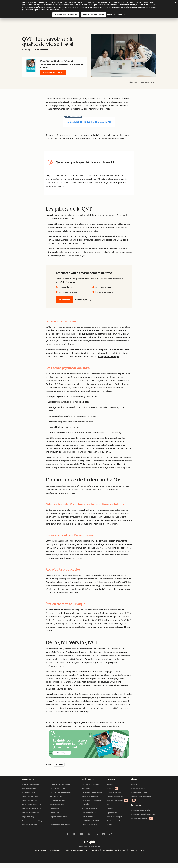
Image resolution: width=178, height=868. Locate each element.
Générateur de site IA (30, 806)
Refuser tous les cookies (94, 15)
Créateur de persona (89, 813)
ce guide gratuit (80, 722)
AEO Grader (86, 793)
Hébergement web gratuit (32, 809)
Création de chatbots (57, 806)
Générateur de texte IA (30, 801)
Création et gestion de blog (32, 826)
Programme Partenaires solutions (143, 821)
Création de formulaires (31, 818)
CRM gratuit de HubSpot (31, 793)
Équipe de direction (114, 797)
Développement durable (116, 826)
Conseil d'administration (115, 801)
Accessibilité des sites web (114, 855)
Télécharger (64, 300)
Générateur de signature (91, 789)
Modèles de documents (90, 801)
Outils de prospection (58, 793)
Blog (108, 809)
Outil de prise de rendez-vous (61, 797)
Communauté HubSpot (139, 797)
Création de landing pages (32, 814)
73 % (119, 520)
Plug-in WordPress (89, 821)
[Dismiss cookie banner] (176, 2)
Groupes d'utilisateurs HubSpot (142, 804)
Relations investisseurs (117, 806)
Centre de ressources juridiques (47, 855)
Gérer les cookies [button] (137, 855)
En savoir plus (83, 300)
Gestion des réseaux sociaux (60, 789)
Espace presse (112, 818)
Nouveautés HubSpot (114, 822)
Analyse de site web (89, 817)
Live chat (53, 826)
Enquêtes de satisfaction (59, 822)
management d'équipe (108, 357)
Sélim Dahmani (41, 50)
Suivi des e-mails (56, 801)
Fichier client (54, 814)
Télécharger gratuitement (53, 72)
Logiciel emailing (28, 822)
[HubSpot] (89, 847)
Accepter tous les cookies (66, 15)
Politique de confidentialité (76, 855)
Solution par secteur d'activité (61, 830)
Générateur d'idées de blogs (92, 797)
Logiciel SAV (54, 818)
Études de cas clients (139, 793)
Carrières (112, 793)
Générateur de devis (57, 809)
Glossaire (110, 814)
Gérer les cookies (116, 15)
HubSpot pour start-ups (142, 825)
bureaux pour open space (87, 548)
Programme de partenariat (141, 817)
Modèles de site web (89, 829)
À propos (110, 789)
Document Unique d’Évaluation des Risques (104, 464)
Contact (109, 830)
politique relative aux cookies (46, 10)
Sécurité (95, 855)
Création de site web (30, 830)
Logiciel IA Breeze (29, 797)
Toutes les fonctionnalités (31, 789)
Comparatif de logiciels (90, 825)
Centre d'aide (136, 789)
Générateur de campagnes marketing (92, 807)
